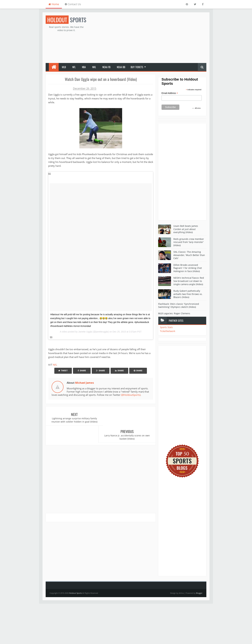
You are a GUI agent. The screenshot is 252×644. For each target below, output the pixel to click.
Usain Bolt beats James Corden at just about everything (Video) (186, 229)
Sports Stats (166, 327)
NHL (94, 67)
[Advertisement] (148, 38)
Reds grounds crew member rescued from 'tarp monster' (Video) (189, 242)
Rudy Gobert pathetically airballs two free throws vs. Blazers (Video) (188, 294)
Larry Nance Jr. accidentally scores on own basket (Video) (128, 420)
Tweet (63, 371)
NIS (55, 365)
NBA (84, 67)
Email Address (170, 93)
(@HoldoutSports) (131, 395)
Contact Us (73, 4)
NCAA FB (106, 67)
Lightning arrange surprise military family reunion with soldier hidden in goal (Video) (73, 420)
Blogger (199, 593)
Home (54, 4)
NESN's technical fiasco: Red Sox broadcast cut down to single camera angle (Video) (189, 281)
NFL (74, 67)
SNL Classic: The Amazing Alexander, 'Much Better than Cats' (189, 255)
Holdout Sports (75, 593)
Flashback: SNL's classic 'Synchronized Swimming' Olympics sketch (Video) (179, 305)
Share (82, 371)
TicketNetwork (168, 331)
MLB (64, 67)
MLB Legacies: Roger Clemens (174, 313)
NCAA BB (121, 67)
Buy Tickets (137, 67)
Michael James (85, 383)
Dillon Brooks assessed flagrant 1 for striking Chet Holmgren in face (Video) (188, 268)
